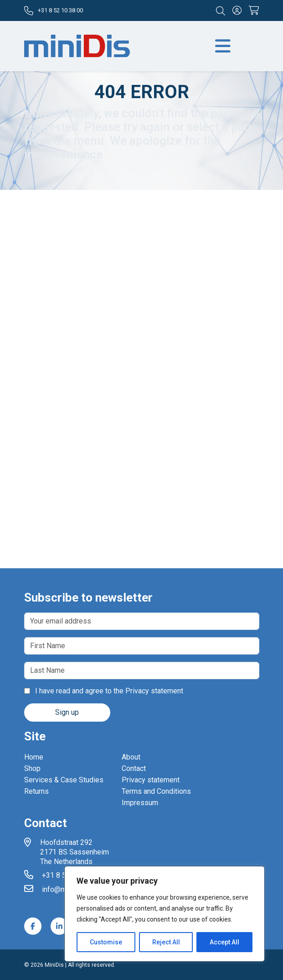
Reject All (166, 942)
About (131, 757)
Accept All (224, 942)
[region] (165, 914)
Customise (106, 942)
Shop (32, 768)
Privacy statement (154, 691)
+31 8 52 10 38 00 (54, 11)
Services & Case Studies (64, 780)
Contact (134, 768)
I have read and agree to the (104, 691)
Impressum (140, 803)
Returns (36, 791)
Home (34, 757)
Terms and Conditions (156, 791)
